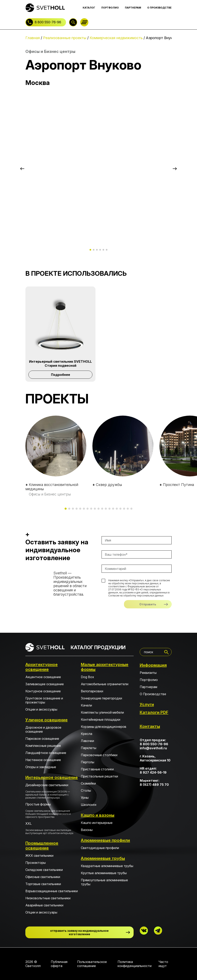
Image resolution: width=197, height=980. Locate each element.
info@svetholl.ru (153, 748)
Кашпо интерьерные (97, 823)
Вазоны (87, 830)
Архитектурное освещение (42, 667)
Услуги (147, 704)
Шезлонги (89, 805)
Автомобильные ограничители (105, 684)
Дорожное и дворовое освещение (43, 729)
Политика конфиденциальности (135, 964)
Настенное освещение (43, 760)
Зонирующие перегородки (101, 698)
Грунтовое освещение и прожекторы (44, 700)
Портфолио (149, 680)
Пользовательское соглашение (92, 964)
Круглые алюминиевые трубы (104, 873)
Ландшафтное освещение (46, 753)
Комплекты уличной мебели (102, 712)
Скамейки (88, 783)
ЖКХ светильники (39, 856)
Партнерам (148, 687)
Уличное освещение (47, 720)
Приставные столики (97, 769)
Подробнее (61, 375)
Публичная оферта (59, 964)
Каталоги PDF (154, 712)
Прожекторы (36, 863)
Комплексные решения (43, 746)
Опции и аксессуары (41, 709)
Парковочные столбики (99, 755)
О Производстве (153, 694)
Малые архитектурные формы (105, 667)
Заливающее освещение (45, 684)
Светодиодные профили (100, 848)
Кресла (87, 734)
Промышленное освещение (42, 846)
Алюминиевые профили (105, 840)
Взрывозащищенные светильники (52, 891)
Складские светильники (44, 870)
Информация (153, 665)
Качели (86, 705)
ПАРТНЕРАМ (133, 8)
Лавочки (87, 741)
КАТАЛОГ (89, 8)
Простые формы (52, 810)
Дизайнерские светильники (52, 791)
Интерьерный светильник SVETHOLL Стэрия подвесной (60, 363)
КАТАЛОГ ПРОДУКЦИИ (98, 647)
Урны (85, 798)
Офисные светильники (43, 877)
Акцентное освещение (43, 677)
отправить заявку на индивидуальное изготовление (79, 932)
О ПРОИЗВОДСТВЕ (159, 8)
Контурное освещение (43, 691)
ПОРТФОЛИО (110, 8)
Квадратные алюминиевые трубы (107, 866)
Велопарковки (92, 691)
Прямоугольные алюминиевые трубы (104, 882)
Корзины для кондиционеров (104, 727)
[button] (22, 169)
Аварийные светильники (44, 905)
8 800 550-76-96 (48, 22)
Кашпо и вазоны (98, 815)
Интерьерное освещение (52, 777)
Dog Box (87, 677)
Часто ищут (163, 964)
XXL (52, 828)
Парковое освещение (42, 739)
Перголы (88, 762)
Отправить (148, 604)
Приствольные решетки (99, 776)
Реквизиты (148, 673)
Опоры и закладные (41, 767)
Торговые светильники (43, 884)
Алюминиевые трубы (103, 858)
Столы (86, 790)
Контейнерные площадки (101, 719)
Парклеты (89, 748)
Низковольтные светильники (48, 898)
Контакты (150, 726)
